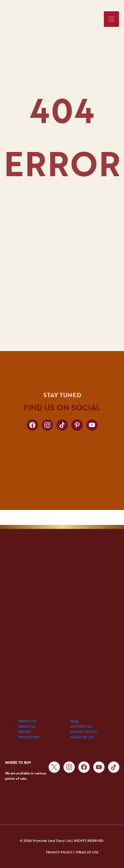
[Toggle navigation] (112, 19)
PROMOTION (29, 737)
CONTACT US (81, 726)
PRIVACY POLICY (84, 732)
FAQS (74, 721)
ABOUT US (27, 726)
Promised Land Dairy (49, 841)
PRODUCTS (27, 721)
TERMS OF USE (82, 737)
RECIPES (25, 732)
